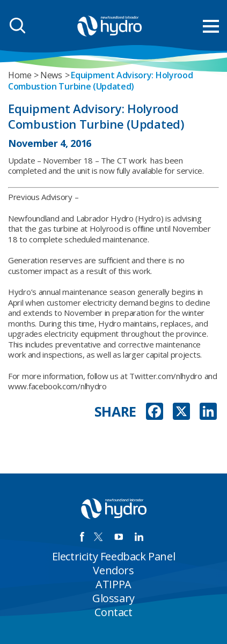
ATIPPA (113, 584)
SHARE (116, 412)
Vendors (113, 570)
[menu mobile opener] (211, 26)
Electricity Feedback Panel (114, 556)
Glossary (113, 598)
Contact (113, 612)
